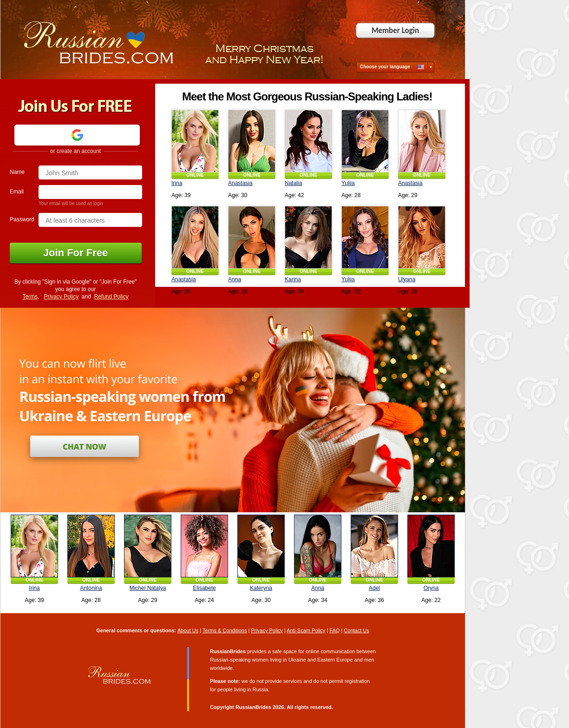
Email (17, 192)
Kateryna (261, 588)
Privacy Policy (61, 297)
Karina (293, 279)
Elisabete (204, 588)
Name (17, 172)
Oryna (431, 588)
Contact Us (356, 630)
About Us (188, 630)
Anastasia (240, 183)
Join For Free (76, 253)
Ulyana (407, 279)
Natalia (293, 183)
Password (22, 219)
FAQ (334, 630)
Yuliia (348, 183)
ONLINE (195, 175)
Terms (30, 297)
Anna (235, 279)
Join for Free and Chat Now (85, 446)
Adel (374, 588)
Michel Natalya (148, 588)
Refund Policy (111, 297)
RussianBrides (253, 707)
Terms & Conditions (225, 630)
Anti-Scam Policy (306, 630)
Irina (177, 183)
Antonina (91, 588)
